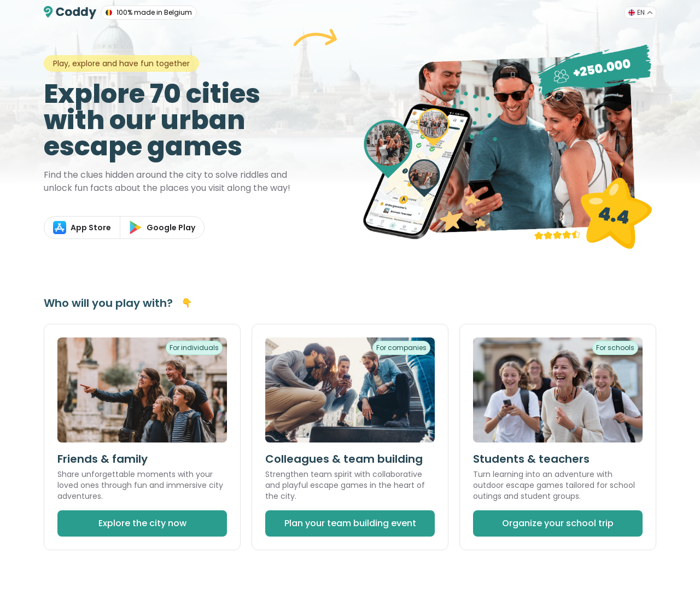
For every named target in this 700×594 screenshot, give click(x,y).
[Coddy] (70, 13)
